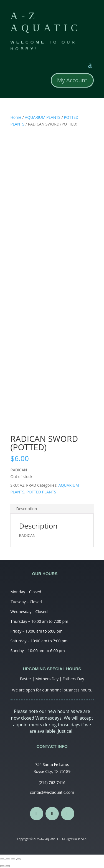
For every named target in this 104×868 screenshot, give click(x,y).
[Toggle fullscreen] (13, 859)
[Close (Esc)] (2, 859)
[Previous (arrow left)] (2, 866)
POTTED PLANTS (41, 492)
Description (27, 509)
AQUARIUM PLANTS (43, 117)
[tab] (52, 509)
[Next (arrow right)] (8, 866)
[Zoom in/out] (19, 859)
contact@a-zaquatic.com (52, 792)
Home (16, 117)
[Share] (8, 859)
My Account (72, 80)
